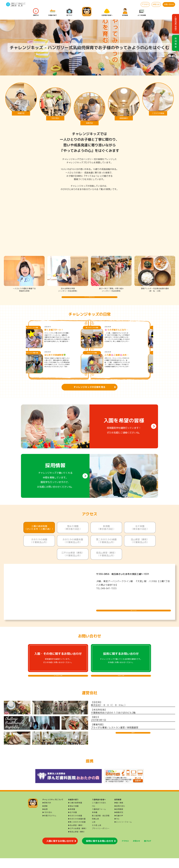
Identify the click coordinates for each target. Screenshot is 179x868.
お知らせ (156, 4)
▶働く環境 (119, 813)
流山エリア (22, 3)
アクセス (145, 4)
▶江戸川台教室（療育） (78, 838)
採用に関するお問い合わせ (100, 851)
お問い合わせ (169, 4)
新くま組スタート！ (68, 335)
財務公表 (95, 829)
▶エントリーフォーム (123, 832)
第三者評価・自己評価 (101, 825)
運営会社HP (133, 745)
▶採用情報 (119, 819)
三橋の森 (13, 5)
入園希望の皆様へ (107, 12)
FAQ (93, 816)
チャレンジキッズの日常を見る (89, 392)
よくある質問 (142, 12)
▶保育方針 (47, 813)
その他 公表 (97, 835)
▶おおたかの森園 (75, 825)
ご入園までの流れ (99, 813)
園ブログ (69, 12)
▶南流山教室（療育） (77, 842)
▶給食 (45, 819)
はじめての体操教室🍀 (69, 360)
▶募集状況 (119, 822)
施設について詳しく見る (134, 613)
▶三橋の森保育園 (75, 813)
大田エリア (14, 3)
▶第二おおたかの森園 (77, 832)
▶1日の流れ (47, 822)
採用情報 (125, 12)
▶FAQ (117, 829)
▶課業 (45, 816)
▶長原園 (71, 819)
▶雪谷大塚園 (73, 816)
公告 (94, 832)
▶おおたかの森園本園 (77, 829)
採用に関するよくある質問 (121, 683)
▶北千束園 (72, 822)
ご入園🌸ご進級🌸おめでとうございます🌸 (131, 360)
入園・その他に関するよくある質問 (58, 683)
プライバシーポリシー (101, 838)
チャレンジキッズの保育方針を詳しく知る (90, 300)
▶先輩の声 (119, 825)
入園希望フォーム (99, 819)
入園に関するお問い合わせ (60, 851)
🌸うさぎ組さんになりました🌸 (131, 335)
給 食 (20, 5)
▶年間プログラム (49, 825)
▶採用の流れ (120, 816)
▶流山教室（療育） (76, 835)
